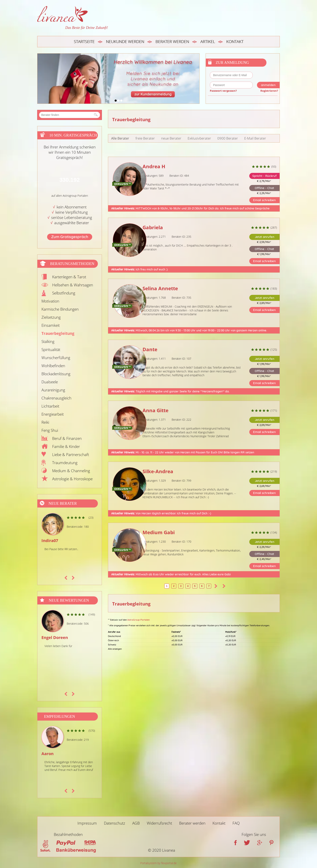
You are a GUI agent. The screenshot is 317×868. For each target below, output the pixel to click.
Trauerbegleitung (58, 333)
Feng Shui (50, 430)
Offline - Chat (264, 188)
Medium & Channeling (71, 471)
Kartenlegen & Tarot (69, 277)
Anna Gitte (155, 410)
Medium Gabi (159, 532)
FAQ (236, 823)
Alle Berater (120, 138)
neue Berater (171, 138)
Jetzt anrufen (265, 237)
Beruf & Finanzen (67, 438)
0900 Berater (228, 138)
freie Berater (145, 138)
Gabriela (153, 227)
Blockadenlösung (56, 374)
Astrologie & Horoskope (72, 479)
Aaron (48, 754)
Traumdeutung (65, 463)
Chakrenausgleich (56, 398)
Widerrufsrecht (159, 823)
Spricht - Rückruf (264, 176)
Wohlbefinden (53, 366)
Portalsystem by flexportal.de (158, 863)
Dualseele (50, 382)
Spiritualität (51, 350)
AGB (136, 823)
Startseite (84, 42)
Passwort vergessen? (223, 91)
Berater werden (172, 42)
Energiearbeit (53, 414)
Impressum (87, 823)
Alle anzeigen (115, 649)
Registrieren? (269, 91)
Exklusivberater (199, 138)
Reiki (45, 422)
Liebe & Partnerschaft (71, 455)
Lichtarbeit (50, 406)
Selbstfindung (64, 293)
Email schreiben (264, 200)
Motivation (50, 301)
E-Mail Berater (255, 138)
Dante (150, 349)
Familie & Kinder (66, 447)
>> (224, 586)
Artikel (208, 42)
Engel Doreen (55, 637)
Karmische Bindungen (60, 309)
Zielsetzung (51, 317)
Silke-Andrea (158, 471)
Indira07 (50, 541)
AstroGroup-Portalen (138, 620)
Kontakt (235, 42)
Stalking (48, 342)
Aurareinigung (53, 390)
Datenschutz (115, 823)
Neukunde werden (125, 42)
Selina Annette (160, 288)
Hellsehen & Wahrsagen (73, 285)
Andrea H (154, 166)
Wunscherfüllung (56, 358)
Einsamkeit (51, 325)
